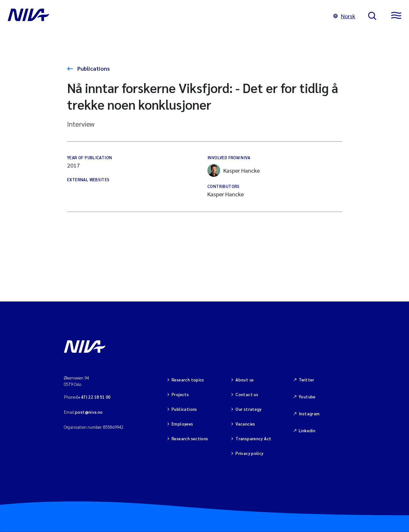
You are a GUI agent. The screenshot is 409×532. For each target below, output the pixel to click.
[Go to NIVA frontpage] (164, 16)
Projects (180, 394)
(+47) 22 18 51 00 (93, 397)
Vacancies (245, 424)
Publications (93, 68)
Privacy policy (249, 453)
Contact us (247, 394)
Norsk (344, 16)
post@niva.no (89, 412)
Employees (182, 424)
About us (245, 380)
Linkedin (307, 430)
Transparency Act (253, 438)
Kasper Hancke (234, 170)
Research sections (190, 438)
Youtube (307, 397)
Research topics (188, 380)
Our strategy (249, 409)
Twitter (307, 380)
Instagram (309, 414)
